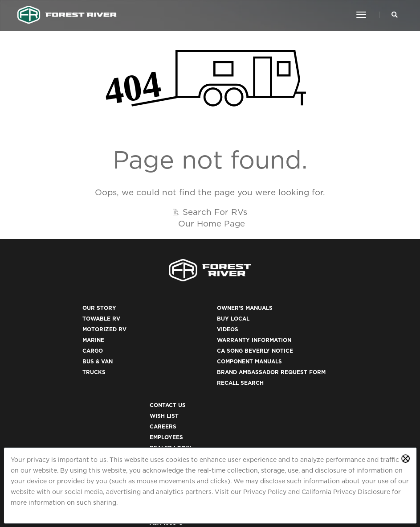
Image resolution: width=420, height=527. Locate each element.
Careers (284, 338)
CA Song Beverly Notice (202, 359)
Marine (67, 348)
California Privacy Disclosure (346, 492)
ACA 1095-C (287, 445)
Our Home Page (212, 229)
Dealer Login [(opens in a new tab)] (291, 359)
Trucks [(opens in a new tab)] (68, 381)
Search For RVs (215, 217)
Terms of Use (291, 402)
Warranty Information (201, 348)
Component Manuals (196, 370)
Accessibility (292, 413)
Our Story (73, 316)
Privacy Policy (265, 492)
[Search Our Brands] (394, 15)
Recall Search (187, 402)
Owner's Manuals (191, 316)
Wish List (285, 327)
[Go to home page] (67, 15)
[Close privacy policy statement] (406, 459)
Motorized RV (79, 338)
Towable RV (75, 327)
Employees (287, 348)
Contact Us (288, 316)
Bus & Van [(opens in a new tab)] (72, 370)
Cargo (67, 359)
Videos (174, 338)
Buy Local (180, 327)
